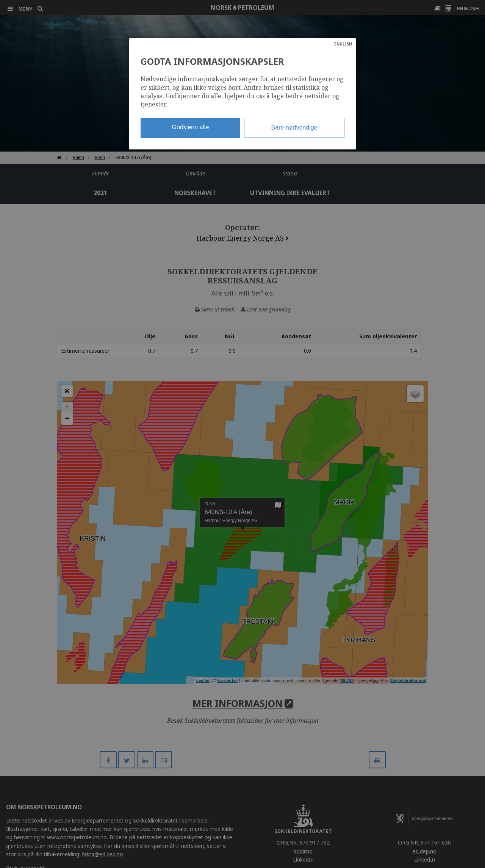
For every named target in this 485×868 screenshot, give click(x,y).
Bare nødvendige (294, 127)
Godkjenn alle (191, 127)
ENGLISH (343, 44)
